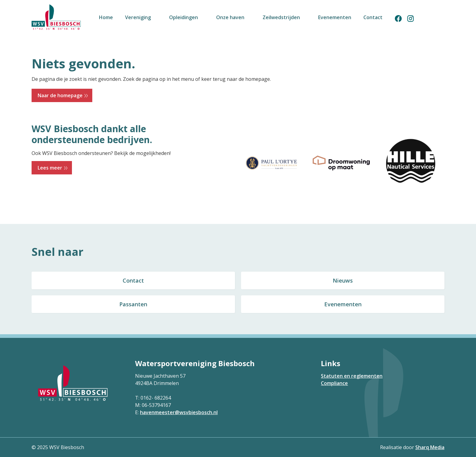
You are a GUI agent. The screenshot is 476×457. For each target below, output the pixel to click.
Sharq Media (430, 447)
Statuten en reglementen (352, 376)
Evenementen (343, 304)
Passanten (133, 304)
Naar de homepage (60, 95)
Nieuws (343, 280)
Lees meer (50, 168)
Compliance (334, 383)
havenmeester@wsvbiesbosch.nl (179, 412)
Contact (133, 280)
